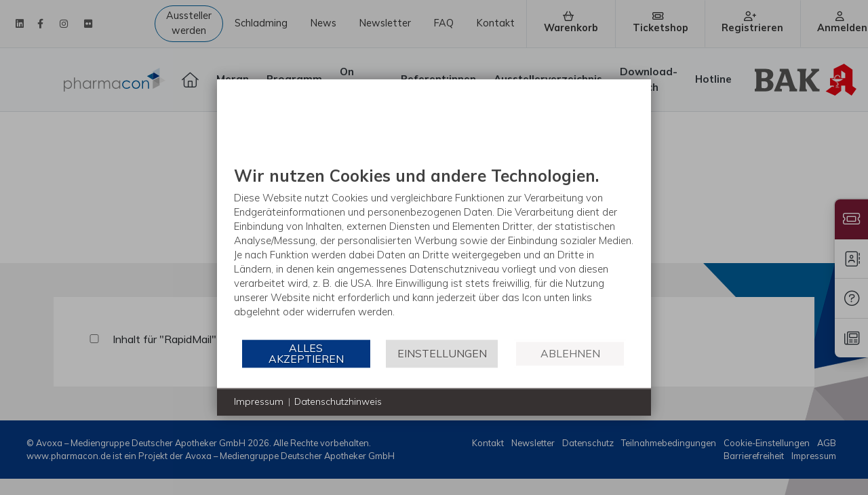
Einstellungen (442, 353)
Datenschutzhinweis (338, 401)
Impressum (259, 401)
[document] (434, 252)
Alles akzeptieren (306, 353)
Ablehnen (570, 353)
